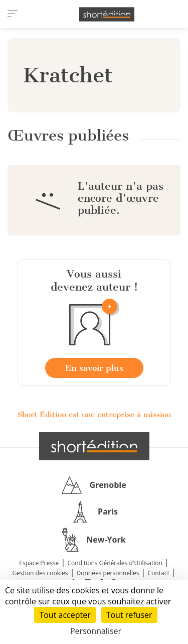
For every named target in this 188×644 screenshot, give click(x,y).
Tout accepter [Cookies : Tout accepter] (65, 615)
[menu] (13, 14)
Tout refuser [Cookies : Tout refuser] (129, 615)
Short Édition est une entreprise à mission (94, 415)
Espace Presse (39, 563)
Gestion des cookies (40, 573)
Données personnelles (108, 573)
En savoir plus (94, 368)
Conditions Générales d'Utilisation (115, 563)
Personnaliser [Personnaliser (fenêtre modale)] (96, 631)
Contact (159, 573)
